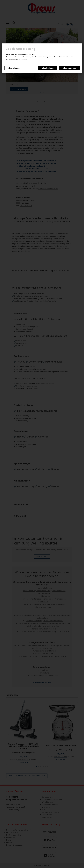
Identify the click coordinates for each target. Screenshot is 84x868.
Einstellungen (14, 68)
